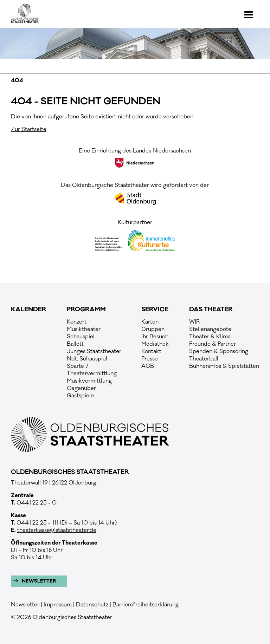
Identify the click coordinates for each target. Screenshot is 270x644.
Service (155, 310)
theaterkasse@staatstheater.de (57, 530)
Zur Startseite (29, 129)
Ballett (75, 344)
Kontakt (151, 351)
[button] (252, 15)
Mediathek (155, 344)
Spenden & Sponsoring (219, 351)
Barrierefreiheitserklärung (146, 605)
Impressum (58, 605)
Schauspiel (81, 337)
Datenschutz (92, 605)
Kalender (29, 310)
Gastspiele (80, 396)
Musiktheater (84, 329)
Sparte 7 (78, 366)
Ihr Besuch (155, 337)
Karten (150, 322)
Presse (150, 359)
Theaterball (204, 359)
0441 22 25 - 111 (37, 523)
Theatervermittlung (92, 373)
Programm (86, 310)
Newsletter (38, 581)
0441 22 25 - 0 (37, 503)
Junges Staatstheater (94, 351)
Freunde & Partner (213, 344)
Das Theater (211, 310)
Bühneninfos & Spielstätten (224, 366)
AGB (148, 366)
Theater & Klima (210, 337)
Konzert (77, 322)
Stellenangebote (210, 329)
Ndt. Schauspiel (87, 359)
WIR (195, 322)
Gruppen (153, 329)
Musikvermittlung (89, 381)
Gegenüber (81, 388)
